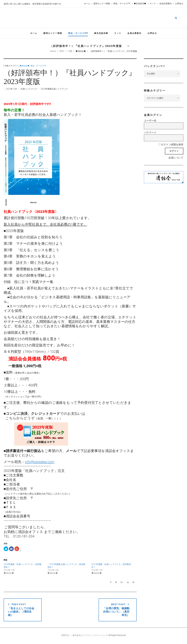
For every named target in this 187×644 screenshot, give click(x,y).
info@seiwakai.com (40, 462)
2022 (62, 52)
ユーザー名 (150, 121)
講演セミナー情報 (102, 4)
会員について (176, 158)
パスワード (150, 133)
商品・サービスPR (122, 4)
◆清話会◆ (81, 52)
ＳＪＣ (153, 4)
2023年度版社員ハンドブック (54, 89)
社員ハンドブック (29, 89)
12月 (70, 52)
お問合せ (179, 4)
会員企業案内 (166, 4)
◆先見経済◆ (140, 4)
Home (53, 52)
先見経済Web (93, 18)
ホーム (87, 4)
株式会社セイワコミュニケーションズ (90, 636)
